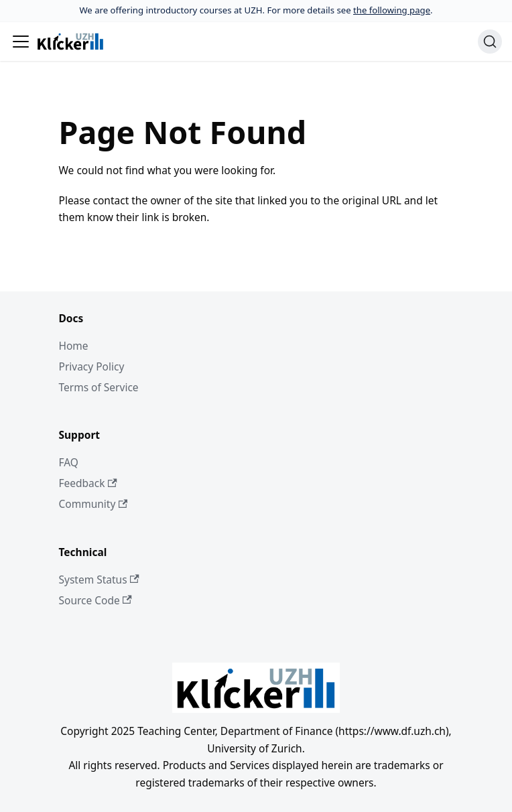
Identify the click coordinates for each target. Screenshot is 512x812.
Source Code (95, 600)
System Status (99, 580)
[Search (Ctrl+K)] (490, 42)
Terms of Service (99, 387)
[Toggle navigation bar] (21, 42)
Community (93, 504)
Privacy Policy (92, 366)
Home (74, 346)
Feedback (88, 483)
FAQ (69, 462)
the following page (392, 10)
